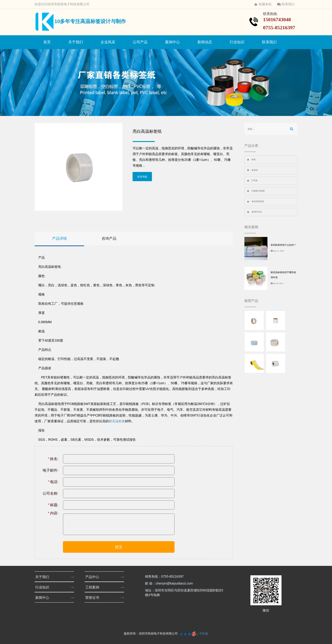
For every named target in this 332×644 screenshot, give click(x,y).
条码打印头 (257, 212)
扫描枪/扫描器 (258, 191)
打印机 (255, 180)
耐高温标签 (117, 421)
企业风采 (108, 42)
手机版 (204, 634)
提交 (119, 547)
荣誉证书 (94, 598)
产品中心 (94, 577)
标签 (254, 160)
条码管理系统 (258, 201)
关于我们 (76, 42)
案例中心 (172, 42)
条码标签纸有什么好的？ (283, 245)
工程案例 (94, 587)
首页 (47, 42)
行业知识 (237, 42)
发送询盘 (142, 177)
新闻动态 (205, 42)
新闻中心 (44, 598)
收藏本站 (263, 4)
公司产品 (140, 42)
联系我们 (286, 4)
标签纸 (255, 170)
